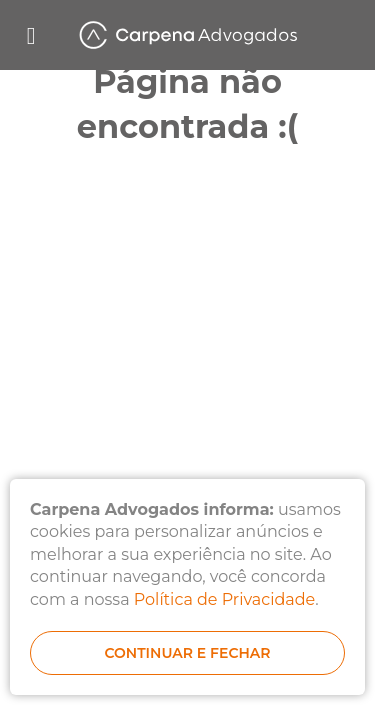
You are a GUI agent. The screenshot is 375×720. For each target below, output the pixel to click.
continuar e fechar (187, 653)
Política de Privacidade (224, 599)
